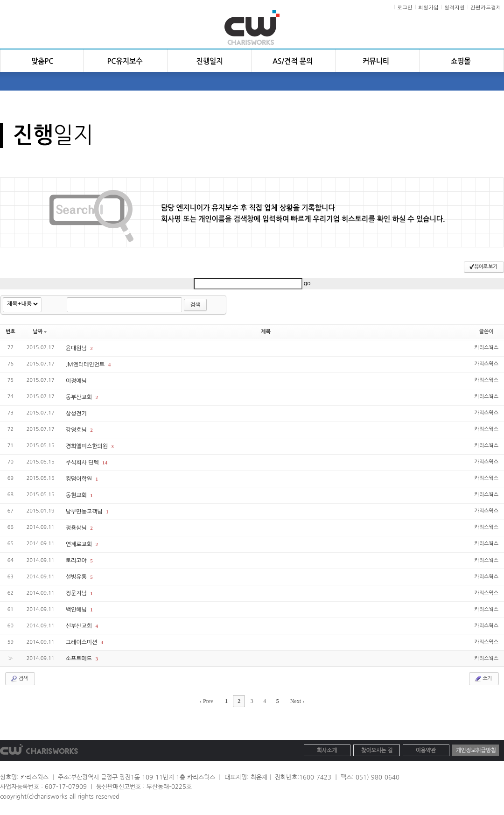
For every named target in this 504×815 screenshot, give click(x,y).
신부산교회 (80, 626)
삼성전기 (76, 414)
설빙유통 (77, 577)
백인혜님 (77, 610)
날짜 (40, 332)
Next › (297, 701)
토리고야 (77, 561)
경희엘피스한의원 (88, 446)
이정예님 (76, 381)
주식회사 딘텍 (83, 463)
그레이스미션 (82, 642)
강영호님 (77, 430)
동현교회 (77, 495)
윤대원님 (77, 348)
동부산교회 (80, 397)
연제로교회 (80, 544)
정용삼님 (77, 528)
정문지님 (77, 593)
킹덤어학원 (80, 479)
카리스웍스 (486, 348)
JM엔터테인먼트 (86, 365)
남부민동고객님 (85, 512)
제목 (266, 332)
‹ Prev (206, 701)
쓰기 (483, 679)
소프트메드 (80, 659)
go (307, 283)
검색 (195, 305)
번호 (10, 332)
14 (105, 463)
